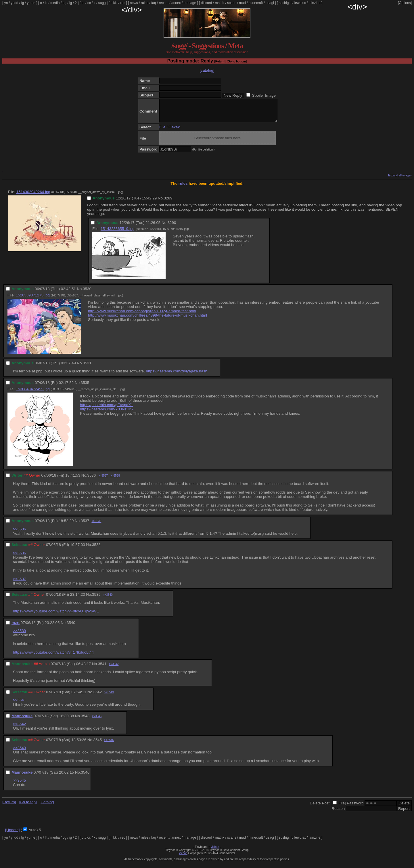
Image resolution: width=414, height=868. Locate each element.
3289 (168, 202)
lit (46, 3)
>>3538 (115, 480)
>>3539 (19, 635)
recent (164, 3)
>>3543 (109, 697)
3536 (92, 480)
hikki (114, 3)
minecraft (256, 3)
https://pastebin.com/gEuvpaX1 (107, 409)
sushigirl (285, 3)
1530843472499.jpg (33, 393)
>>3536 (19, 533)
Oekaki (175, 131)
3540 (71, 627)
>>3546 (109, 744)
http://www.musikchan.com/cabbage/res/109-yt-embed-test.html (142, 315)
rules (145, 3)
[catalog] (207, 70)
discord (207, 3)
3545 (98, 744)
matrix (220, 3)
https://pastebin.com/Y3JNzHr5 (106, 413)
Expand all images (400, 180)
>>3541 (19, 704)
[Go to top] (28, 806)
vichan (215, 851)
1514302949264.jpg (33, 196)
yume (31, 3)
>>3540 (108, 599)
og (65, 3)
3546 (85, 777)
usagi (270, 3)
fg (22, 3)
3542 (98, 696)
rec (123, 3)
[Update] (12, 834)
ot (83, 3)
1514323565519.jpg (118, 233)
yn (6, 3)
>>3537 (103, 480)
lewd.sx (300, 3)
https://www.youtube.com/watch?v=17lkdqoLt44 (53, 657)
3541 (102, 668)
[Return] (220, 61)
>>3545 (97, 721)
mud (243, 3)
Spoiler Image (264, 95)
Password (355, 807)
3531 (87, 367)
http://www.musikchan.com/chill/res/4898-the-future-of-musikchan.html (147, 320)
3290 (172, 227)
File (162, 131)
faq (154, 3)
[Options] (405, 3)
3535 (85, 387)
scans (232, 3)
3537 (85, 525)
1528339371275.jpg (33, 299)
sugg (102, 3)
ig (71, 3)
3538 (96, 549)
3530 (87, 293)
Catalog (47, 806)
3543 (85, 720)
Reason (338, 813)
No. (161, 202)
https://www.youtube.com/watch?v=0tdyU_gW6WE (56, 615)
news (134, 3)
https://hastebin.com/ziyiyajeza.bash (177, 375)
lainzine (315, 3)
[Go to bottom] (237, 61)
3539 (96, 599)
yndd (14, 3)
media (55, 3)
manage (190, 3)
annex (176, 3)
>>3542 (114, 668)
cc (89, 3)
